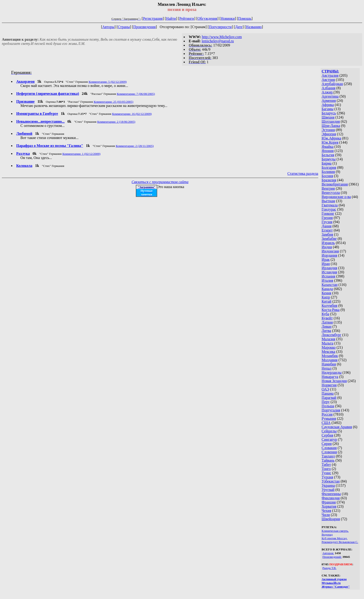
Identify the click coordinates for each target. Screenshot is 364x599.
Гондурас (329, 209)
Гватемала (330, 205)
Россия (327, 414)
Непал (327, 368)
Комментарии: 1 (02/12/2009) (81, 154)
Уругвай (328, 490)
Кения (327, 293)
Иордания (330, 255)
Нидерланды (332, 372)
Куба (326, 314)
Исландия (329, 272)
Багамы (328, 109)
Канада (327, 289)
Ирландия (330, 268)
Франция (329, 502)
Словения (329, 452)
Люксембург (332, 335)
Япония (328, 151)
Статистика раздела (303, 174)
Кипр (326, 297)
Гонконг (328, 213)
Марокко (329, 347)
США (326, 423)
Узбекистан (331, 481)
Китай (327, 301)
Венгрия (328, 188)
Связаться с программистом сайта (160, 182)
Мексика (329, 352)
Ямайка (328, 147)
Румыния (329, 419)
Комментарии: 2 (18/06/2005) (116, 122)
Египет (327, 230)
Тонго (326, 469)
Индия (327, 247)
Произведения (145, 27)
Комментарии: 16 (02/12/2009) (132, 114)
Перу (326, 402)
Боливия (328, 172)
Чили (326, 515)
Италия (328, 280)
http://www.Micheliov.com (222, 37)
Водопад (327, 534)
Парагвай (329, 398)
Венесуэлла (331, 193)
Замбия (327, 234)
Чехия (327, 511)
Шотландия (331, 121)
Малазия (329, 339)
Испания (329, 276)
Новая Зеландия (334, 381)
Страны (124, 27)
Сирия (327, 444)
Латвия (327, 322)
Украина (328, 485)
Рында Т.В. (329, 568)
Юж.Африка (331, 138)
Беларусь (329, 113)
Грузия (327, 222)
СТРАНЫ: (330, 71)
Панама (328, 393)
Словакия (329, 448)
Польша (328, 406)
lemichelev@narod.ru (218, 41)
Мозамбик (330, 356)
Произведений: (332, 557)
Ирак (326, 260)
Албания (329, 88)
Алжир (328, 92)
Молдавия (330, 360)
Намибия (329, 364)
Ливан (327, 326)
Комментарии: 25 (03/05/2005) (113, 102)
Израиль (328, 243)
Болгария (329, 167)
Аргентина (330, 96)
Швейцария (331, 519)
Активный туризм (334, 579)
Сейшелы (329, 431)
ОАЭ (325, 389)
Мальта (328, 343)
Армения (329, 101)
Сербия (328, 435)
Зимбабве (329, 239)
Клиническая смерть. (335, 531)
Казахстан (330, 285)
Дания (327, 226)
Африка (328, 105)
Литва (327, 331)
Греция (327, 218)
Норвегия (329, 385)
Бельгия (328, 155)
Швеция (328, 117)
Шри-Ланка (331, 126)
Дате (239, 27)
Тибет (326, 465)
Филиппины (331, 494)
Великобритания (335, 184)
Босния (327, 176)
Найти (171, 18)
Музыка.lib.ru (331, 583)
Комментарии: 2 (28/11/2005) (135, 146)
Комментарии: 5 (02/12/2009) (108, 82)
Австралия (330, 75)
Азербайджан (332, 84)
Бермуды (329, 159)
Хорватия (329, 506)
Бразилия (329, 180)
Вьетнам (328, 201)
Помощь (245, 18)
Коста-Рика (331, 310)
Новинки (228, 18)
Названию (254, 27)
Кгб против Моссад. (335, 538)
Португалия (331, 410)
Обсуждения (207, 18)
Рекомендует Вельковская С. (340, 542)
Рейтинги (187, 18)
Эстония (328, 130)
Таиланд (328, 456)
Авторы (108, 27)
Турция (327, 477)
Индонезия (330, 251)
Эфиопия (329, 134)
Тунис (327, 473)
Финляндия (331, 498)
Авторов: (328, 553)
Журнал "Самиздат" (336, 587)
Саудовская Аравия (337, 427)
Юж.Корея (330, 142)
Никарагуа (330, 377)
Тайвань (328, 460)
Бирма (327, 163)
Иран (326, 264)
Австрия (328, 80)
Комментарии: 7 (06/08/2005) (136, 94)
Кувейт (327, 318)
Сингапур (329, 439)
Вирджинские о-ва (336, 197)
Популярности (220, 27)
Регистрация (153, 18)
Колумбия (330, 306)
